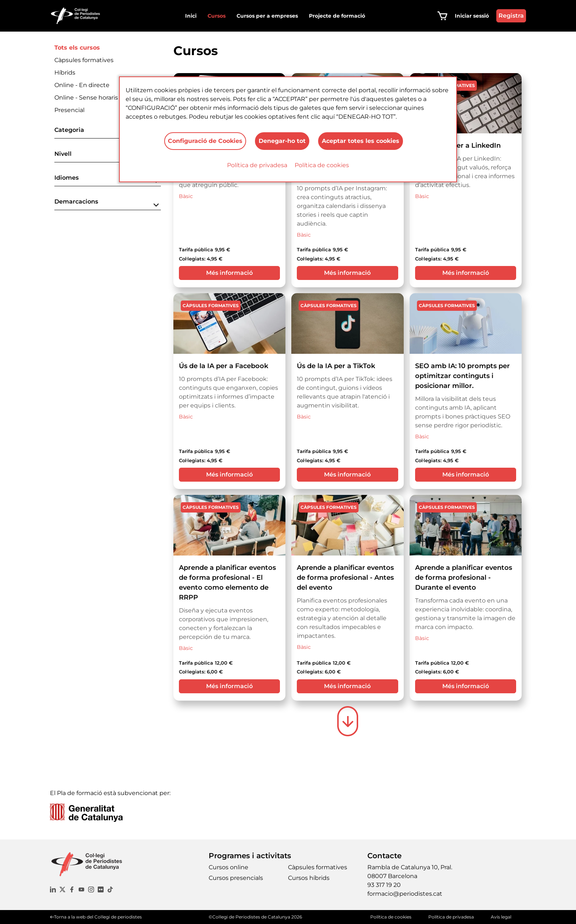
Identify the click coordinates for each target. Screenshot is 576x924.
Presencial (69, 110)
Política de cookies (322, 165)
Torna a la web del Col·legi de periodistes (98, 917)
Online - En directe (82, 85)
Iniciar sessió (472, 16)
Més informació (229, 273)
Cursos (217, 16)
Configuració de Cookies (205, 141)
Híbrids (65, 73)
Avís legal (501, 917)
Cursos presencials (236, 878)
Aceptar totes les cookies (361, 141)
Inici (191, 16)
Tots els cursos (77, 48)
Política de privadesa (257, 165)
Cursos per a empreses (267, 16)
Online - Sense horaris (86, 98)
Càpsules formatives (84, 60)
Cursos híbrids (309, 878)
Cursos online (228, 867)
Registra (511, 16)
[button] (108, 132)
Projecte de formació (337, 16)
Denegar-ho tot (282, 141)
